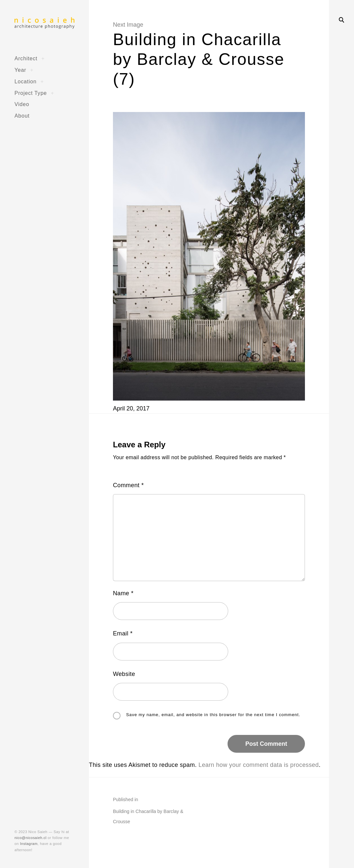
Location (26, 81)
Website (124, 674)
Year (20, 70)
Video (22, 104)
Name (123, 593)
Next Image (128, 25)
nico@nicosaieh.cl (30, 838)
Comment (128, 485)
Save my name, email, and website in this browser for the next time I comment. (213, 715)
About (22, 116)
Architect (26, 58)
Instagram (29, 844)
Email (123, 633)
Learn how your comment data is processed (259, 765)
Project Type (31, 93)
